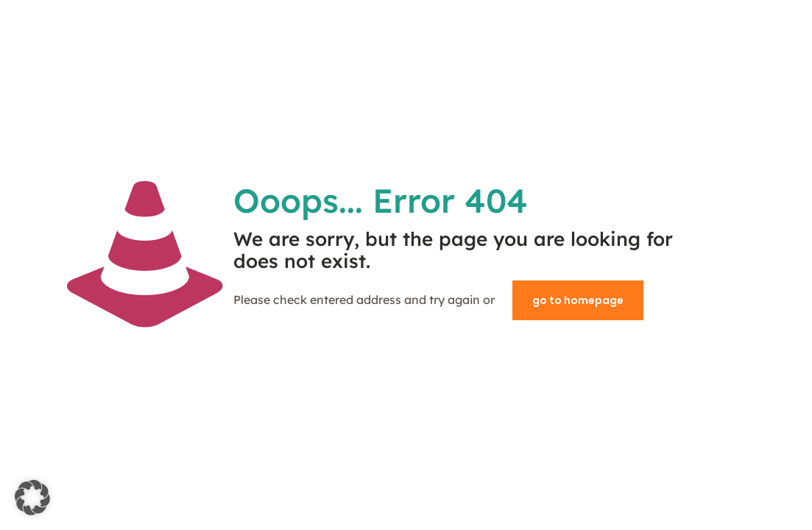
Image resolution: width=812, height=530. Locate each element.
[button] (32, 498)
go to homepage (578, 300)
